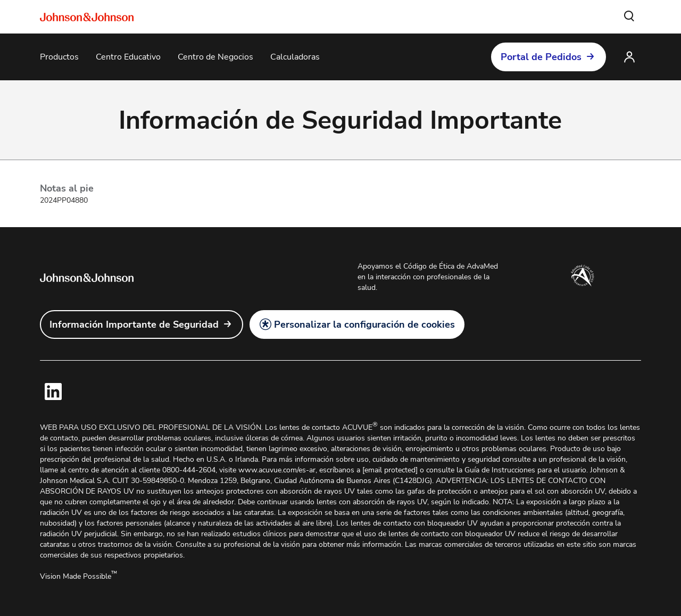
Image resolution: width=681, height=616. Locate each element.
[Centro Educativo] (128, 57)
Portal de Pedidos (541, 57)
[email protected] (390, 470)
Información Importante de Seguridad (134, 324)
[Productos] (59, 57)
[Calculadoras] (295, 57)
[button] (629, 16)
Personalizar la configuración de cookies (364, 324)
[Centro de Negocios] (215, 57)
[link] (142, 324)
